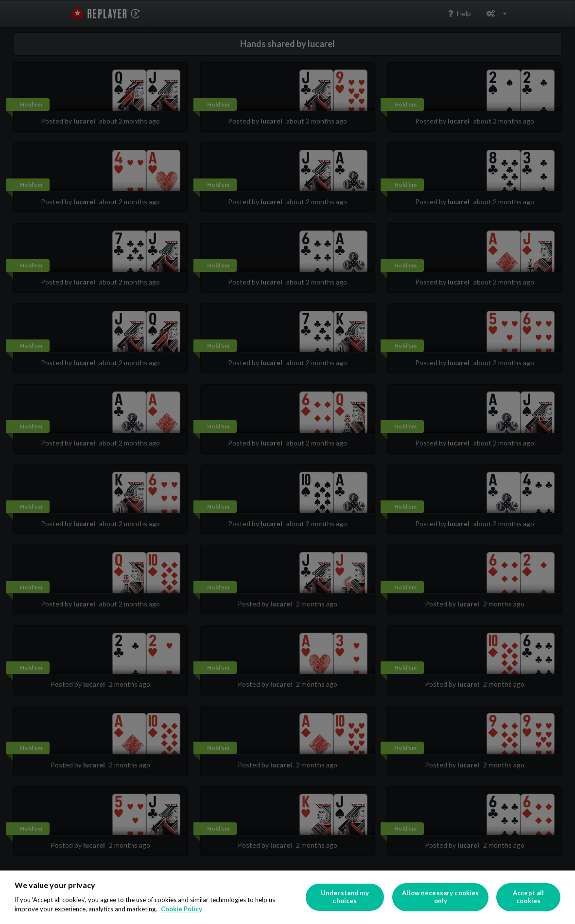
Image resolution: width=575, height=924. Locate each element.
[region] (287, 897)
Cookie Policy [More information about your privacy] (182, 909)
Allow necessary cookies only (440, 897)
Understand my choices (345, 897)
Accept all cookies (528, 897)
